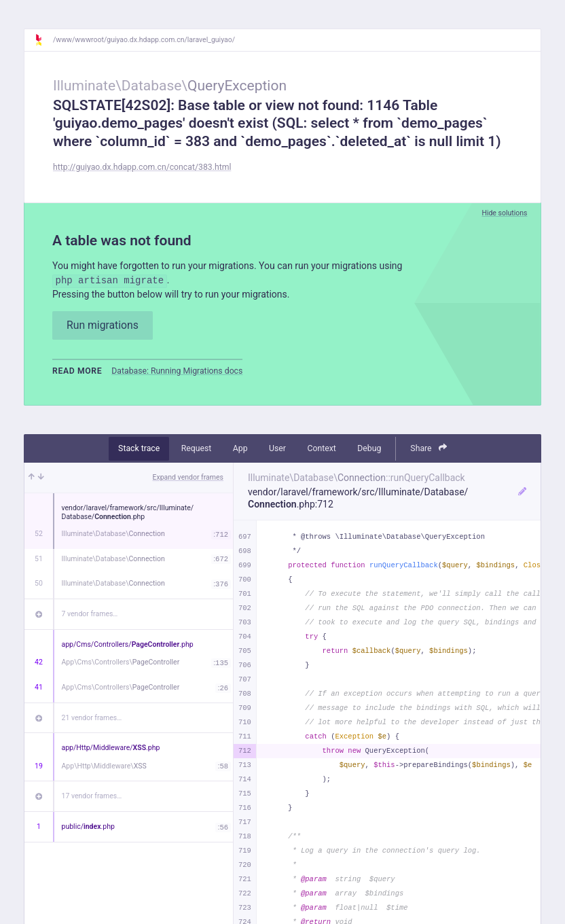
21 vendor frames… (92, 718)
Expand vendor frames (188, 477)
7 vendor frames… (90, 614)
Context (321, 448)
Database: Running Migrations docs (177, 371)
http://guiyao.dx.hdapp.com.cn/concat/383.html (142, 167)
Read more (77, 371)
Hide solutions (504, 213)
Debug (369, 448)
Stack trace (139, 448)
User (277, 448)
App (240, 448)
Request (197, 448)
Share (429, 448)
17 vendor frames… (92, 796)
